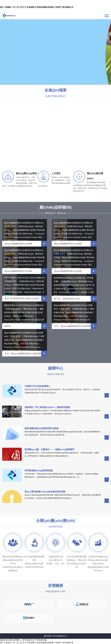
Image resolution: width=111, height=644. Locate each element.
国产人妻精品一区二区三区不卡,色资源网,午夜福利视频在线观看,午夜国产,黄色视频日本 (37, 7)
